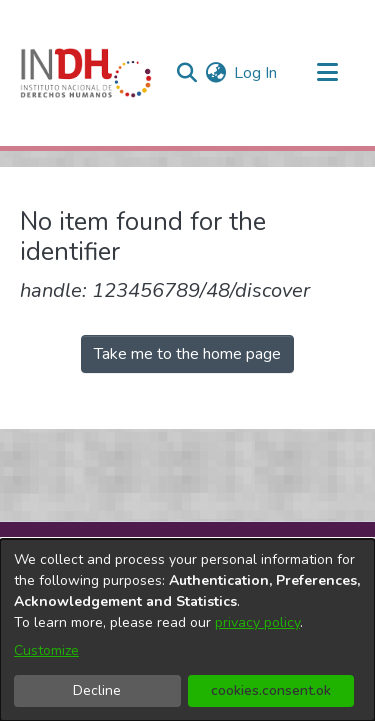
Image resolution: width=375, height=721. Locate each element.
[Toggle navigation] (327, 73)
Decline (97, 690)
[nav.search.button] (186, 73)
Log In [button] (256, 73)
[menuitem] (215, 73)
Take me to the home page (187, 354)
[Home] (86, 73)
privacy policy (257, 622)
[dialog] (187, 630)
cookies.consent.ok (271, 690)
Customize (46, 650)
